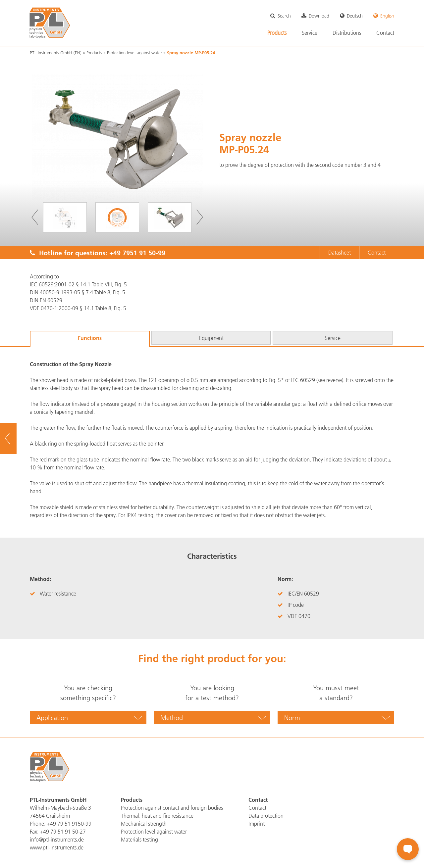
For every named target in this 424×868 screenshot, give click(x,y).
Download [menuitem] (319, 16)
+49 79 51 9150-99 (69, 824)
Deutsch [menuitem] (355, 16)
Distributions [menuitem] (347, 33)
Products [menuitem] (277, 33)
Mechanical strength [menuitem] (144, 824)
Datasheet (340, 253)
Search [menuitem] (284, 16)
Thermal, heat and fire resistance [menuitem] (157, 816)
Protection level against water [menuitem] (154, 832)
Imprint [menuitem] (257, 824)
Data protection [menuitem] (266, 816)
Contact (377, 253)
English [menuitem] (387, 16)
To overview (17, 439)
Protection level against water (134, 53)
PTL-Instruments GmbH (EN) (56, 53)
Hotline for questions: (98, 253)
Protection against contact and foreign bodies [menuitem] (172, 808)
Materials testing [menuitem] (139, 840)
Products (94, 53)
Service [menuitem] (310, 33)
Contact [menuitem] (385, 33)
